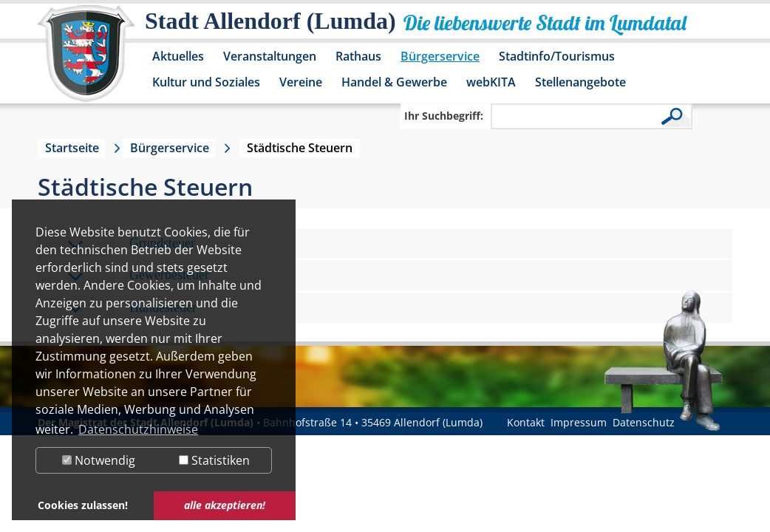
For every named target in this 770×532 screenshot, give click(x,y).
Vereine (301, 82)
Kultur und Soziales (206, 82)
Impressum (579, 422)
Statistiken (214, 460)
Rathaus (358, 56)
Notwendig (99, 460)
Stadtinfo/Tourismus (557, 56)
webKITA (491, 82)
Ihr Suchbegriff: (444, 116)
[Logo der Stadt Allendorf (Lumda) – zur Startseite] (86, 61)
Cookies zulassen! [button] (83, 505)
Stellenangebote (580, 82)
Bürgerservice (440, 56)
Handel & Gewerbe (394, 82)
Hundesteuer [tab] (132, 308)
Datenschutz (644, 422)
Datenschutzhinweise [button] (138, 429)
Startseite (72, 148)
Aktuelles (178, 56)
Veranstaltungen (270, 56)
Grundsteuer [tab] (131, 244)
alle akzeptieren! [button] (225, 505)
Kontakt (526, 422)
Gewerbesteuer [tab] (138, 276)
